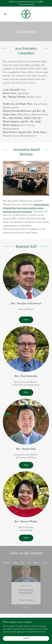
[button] (6, 14)
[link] (26, 14)
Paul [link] (22, 563)
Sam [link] (29, 563)
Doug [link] (16, 563)
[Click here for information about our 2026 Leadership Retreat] (26, 3)
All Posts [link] (7, 563)
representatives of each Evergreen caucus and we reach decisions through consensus (26, 208)
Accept (26, 638)
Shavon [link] (37, 563)
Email (26, 320)
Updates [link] (46, 563)
